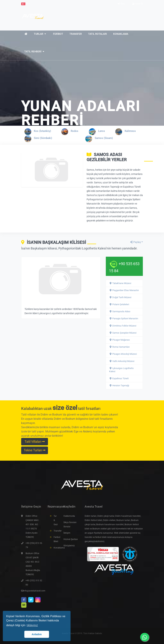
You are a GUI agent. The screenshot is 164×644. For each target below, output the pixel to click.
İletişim (67, 533)
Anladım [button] (37, 634)
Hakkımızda (69, 516)
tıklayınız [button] (32, 625)
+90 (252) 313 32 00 (34, 583)
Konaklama (56, 548)
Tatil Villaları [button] (35, 442)
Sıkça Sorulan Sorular (70, 524)
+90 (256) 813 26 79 (34, 545)
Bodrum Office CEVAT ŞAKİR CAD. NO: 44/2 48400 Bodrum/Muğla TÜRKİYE (33, 564)
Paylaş (135, 242)
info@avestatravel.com (34, 591)
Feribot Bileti (56, 539)
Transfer (56, 531)
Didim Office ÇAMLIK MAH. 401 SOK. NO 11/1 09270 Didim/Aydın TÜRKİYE (32, 527)
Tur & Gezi (56, 520)
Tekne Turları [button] (35, 450)
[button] (26, 4)
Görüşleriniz (69, 546)
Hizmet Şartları (71, 539)
